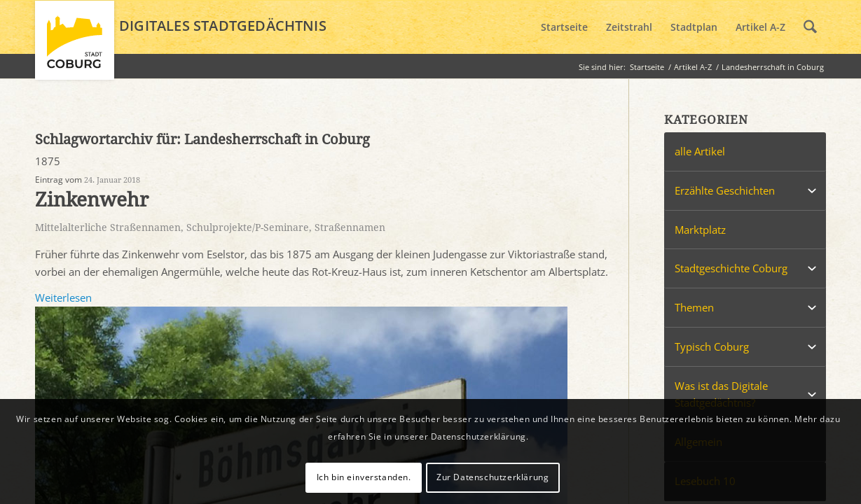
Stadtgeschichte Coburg (731, 268)
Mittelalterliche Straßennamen (108, 227)
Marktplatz (700, 230)
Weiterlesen (63, 297)
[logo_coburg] (75, 46)
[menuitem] (564, 27)
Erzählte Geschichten (725, 190)
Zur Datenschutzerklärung (493, 477)
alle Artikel (700, 151)
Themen (694, 307)
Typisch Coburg (712, 346)
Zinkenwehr (92, 200)
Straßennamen (350, 227)
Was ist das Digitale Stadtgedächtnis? (721, 394)
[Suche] (810, 27)
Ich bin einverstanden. (364, 477)
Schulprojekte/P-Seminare (248, 227)
